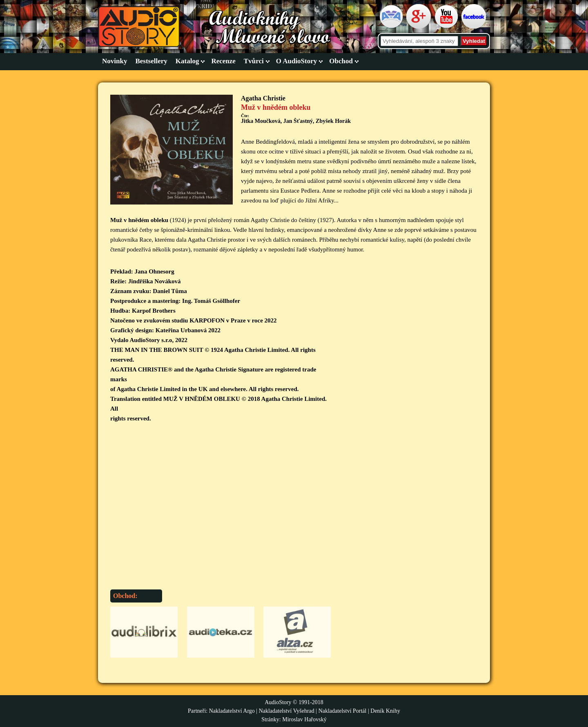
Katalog (187, 61)
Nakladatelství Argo (232, 711)
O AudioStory (297, 61)
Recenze (223, 61)
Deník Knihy (385, 711)
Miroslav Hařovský (304, 719)
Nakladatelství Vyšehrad (287, 711)
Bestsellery (151, 61)
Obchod (341, 61)
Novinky (115, 61)
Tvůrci (254, 61)
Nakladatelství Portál (343, 711)
